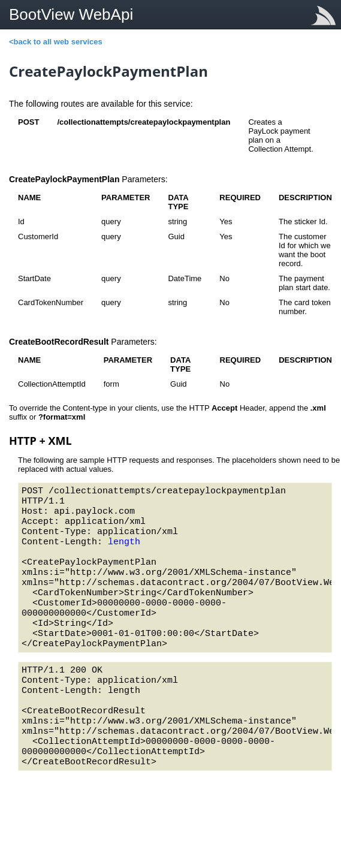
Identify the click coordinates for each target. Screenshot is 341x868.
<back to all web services (56, 42)
